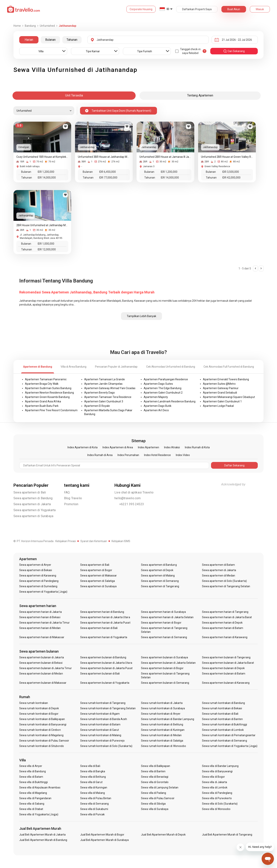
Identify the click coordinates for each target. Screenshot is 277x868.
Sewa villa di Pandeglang (217, 793)
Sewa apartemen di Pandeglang (39, 581)
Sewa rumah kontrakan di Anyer (161, 714)
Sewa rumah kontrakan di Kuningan (163, 730)
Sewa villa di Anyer (31, 766)
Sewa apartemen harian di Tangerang (225, 612)
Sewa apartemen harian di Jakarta (40, 612)
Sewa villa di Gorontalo (155, 782)
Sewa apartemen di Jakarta (32, 504)
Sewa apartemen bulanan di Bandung (103, 657)
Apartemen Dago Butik (158, 406)
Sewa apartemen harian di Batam (223, 628)
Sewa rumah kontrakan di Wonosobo (164, 746)
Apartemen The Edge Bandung (163, 388)
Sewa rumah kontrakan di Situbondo (42, 746)
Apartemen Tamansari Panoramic (46, 379)
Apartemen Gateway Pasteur (221, 388)
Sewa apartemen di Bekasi (36, 570)
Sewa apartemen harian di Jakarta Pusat (105, 623)
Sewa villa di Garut (91, 782)
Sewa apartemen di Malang (158, 576)
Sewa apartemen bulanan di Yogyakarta (105, 683)
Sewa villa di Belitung (93, 777)
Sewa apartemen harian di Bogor (161, 623)
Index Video (183, 455)
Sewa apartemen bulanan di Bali (100, 674)
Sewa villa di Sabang (32, 804)
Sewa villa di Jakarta (214, 782)
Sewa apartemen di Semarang (160, 581)
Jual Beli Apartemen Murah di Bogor (102, 835)
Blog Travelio (73, 498)
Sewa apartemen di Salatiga (98, 581)
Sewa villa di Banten (153, 771)
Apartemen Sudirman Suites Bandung (48, 388)
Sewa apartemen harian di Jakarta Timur (44, 623)
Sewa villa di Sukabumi (94, 809)
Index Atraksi (172, 447)
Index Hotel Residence (157, 455)
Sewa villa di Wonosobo (216, 809)
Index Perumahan (128, 455)
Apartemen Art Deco (156, 410)
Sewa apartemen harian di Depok (222, 623)
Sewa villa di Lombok (215, 787)
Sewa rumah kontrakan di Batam (100, 724)
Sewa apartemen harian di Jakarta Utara (105, 617)
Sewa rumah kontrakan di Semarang (224, 741)
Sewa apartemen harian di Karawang (225, 637)
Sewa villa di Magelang (33, 793)
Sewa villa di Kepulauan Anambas (40, 787)
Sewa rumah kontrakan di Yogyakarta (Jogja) (230, 746)
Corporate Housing (141, 9)
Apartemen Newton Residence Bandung (49, 393)
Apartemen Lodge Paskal (218, 406)
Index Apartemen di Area (118, 447)
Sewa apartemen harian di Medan (40, 628)
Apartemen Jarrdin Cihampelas (103, 384)
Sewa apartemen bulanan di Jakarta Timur (45, 668)
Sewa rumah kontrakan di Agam (100, 714)
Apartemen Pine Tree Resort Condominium (51, 410)
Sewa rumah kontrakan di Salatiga (162, 741)
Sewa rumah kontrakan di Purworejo (103, 741)
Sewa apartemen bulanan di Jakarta (42, 657)
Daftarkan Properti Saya (197, 9)
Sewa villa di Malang (93, 793)
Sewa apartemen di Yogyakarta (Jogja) (43, 592)
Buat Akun (234, 9)
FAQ (67, 492)
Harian (29, 40)
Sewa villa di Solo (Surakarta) (220, 804)
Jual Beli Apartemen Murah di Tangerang (227, 835)
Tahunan (72, 40)
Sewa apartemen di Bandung (33, 498)
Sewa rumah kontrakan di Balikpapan (42, 719)
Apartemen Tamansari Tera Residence (108, 397)
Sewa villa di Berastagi (155, 777)
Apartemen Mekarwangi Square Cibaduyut (229, 397)
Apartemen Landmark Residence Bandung (170, 401)
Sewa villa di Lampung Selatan (160, 787)
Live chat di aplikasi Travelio (134, 492)
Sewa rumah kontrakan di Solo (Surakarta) (106, 746)
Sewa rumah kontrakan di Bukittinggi (224, 724)
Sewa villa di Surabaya (155, 809)
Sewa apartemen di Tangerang (160, 586)
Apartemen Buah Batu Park (42, 406)
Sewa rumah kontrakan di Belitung (162, 724)
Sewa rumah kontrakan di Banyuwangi (43, 724)
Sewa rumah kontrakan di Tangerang (103, 703)
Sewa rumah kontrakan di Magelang (41, 735)
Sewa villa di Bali (90, 766)
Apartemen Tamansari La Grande (105, 379)
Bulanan (50, 40)
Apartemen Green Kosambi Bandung (47, 397)
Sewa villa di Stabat (31, 809)
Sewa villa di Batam (31, 777)
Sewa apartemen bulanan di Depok (223, 668)
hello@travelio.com (128, 498)
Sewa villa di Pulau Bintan (96, 798)
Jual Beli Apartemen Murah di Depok (163, 835)
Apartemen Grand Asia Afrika (43, 401)
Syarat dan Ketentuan (94, 541)
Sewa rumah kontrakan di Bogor (39, 714)
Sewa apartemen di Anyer (35, 565)
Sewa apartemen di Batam (218, 565)
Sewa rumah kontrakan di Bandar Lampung (168, 719)
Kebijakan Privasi (66, 541)
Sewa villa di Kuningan (94, 787)
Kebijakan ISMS (121, 541)
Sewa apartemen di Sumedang (38, 586)
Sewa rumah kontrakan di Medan (161, 735)
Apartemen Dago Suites (158, 384)
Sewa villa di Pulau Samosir (158, 798)
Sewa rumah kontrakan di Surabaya (163, 708)
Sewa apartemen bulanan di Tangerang (226, 657)
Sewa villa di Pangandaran (35, 798)
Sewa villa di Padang (154, 793)
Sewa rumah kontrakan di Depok (39, 708)
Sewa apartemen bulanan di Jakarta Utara (106, 663)
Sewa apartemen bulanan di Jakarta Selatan (168, 663)
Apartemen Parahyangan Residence (166, 379)
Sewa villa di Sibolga (153, 804)
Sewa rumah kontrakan (34, 703)
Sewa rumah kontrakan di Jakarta (162, 703)
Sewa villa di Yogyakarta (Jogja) (39, 814)
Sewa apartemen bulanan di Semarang (165, 683)
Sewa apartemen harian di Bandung (102, 612)
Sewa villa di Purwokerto (217, 798)
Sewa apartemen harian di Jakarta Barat (227, 617)
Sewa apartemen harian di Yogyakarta (104, 637)
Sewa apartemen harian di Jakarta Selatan (167, 617)
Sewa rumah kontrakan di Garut (100, 730)
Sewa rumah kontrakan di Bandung (224, 703)
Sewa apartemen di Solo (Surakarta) (224, 581)
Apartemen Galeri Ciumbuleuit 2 (163, 393)
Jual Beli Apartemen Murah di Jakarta (42, 835)
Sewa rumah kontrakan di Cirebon (40, 730)
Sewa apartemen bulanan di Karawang (226, 683)
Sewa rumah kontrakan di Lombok (223, 730)
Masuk (260, 9)
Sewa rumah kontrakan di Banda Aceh (104, 719)
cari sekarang (234, 51)
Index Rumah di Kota (197, 447)
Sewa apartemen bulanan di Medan (41, 674)
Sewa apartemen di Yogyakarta (35, 510)
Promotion (71, 504)
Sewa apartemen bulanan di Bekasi (41, 663)
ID (168, 9)
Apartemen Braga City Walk (42, 384)
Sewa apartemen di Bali (30, 492)
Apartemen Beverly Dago (100, 393)
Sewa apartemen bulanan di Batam (224, 674)
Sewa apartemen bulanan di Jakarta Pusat (106, 668)
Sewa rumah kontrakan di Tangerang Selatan (108, 708)
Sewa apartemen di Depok (157, 570)
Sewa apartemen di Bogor (96, 570)
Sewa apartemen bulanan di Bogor (162, 668)
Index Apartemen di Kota (83, 447)
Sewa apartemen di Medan (219, 576)
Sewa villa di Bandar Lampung (220, 766)
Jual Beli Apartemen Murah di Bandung (43, 840)
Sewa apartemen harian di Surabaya (163, 612)
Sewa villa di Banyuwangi (217, 771)
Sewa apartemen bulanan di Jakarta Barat (228, 663)
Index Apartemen (149, 447)
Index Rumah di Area (100, 455)
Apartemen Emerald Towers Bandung (226, 379)
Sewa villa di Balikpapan (156, 766)
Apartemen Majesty (156, 397)
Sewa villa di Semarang (94, 804)
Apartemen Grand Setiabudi (220, 393)
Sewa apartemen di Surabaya (33, 516)
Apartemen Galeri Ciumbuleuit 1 (222, 401)
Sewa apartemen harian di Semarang (164, 637)
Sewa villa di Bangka (93, 771)
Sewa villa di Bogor (213, 777)
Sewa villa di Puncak (93, 814)
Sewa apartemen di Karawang (38, 576)
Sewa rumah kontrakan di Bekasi (222, 708)
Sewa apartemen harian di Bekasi (40, 617)
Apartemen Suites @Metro (219, 384)
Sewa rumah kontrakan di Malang (101, 735)
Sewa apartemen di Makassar (98, 576)
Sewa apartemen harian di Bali (99, 628)
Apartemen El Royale (97, 406)
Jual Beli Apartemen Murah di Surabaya (105, 840)
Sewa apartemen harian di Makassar (42, 637)
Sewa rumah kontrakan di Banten (222, 719)
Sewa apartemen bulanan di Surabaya (164, 657)
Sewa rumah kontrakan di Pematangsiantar (229, 735)
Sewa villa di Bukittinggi (33, 782)
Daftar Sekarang (234, 465)
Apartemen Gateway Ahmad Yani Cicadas (110, 388)
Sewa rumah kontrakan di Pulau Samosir (44, 741)
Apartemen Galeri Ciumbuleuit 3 (104, 401)
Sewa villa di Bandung (33, 771)
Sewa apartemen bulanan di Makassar (43, 683)
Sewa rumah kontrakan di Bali (220, 714)
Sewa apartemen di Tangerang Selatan (226, 586)
